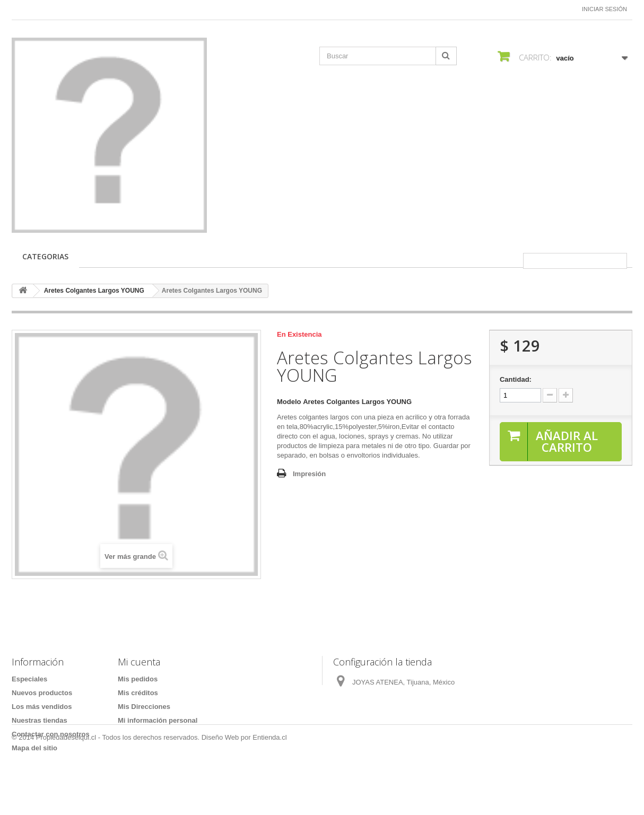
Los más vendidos (42, 707)
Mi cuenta (139, 662)
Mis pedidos (138, 679)
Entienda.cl (269, 786)
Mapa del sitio (34, 748)
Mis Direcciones (144, 707)
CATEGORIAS (45, 256)
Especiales (29, 679)
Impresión (309, 474)
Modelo (289, 402)
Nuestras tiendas (40, 720)
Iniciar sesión (604, 9)
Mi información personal (158, 720)
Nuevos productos (42, 693)
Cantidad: (516, 379)
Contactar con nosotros (51, 734)
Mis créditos (138, 693)
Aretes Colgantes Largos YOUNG (94, 291)
